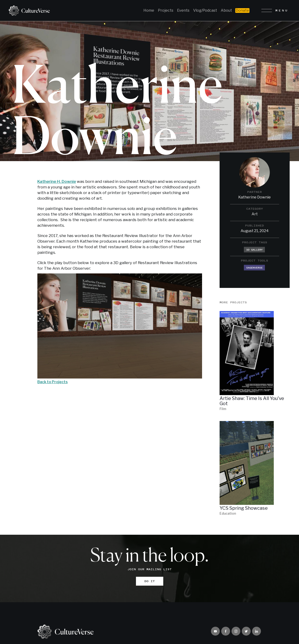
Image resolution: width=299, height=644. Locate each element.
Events (183, 10)
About (226, 10)
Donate (242, 10)
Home (149, 10)
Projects (166, 10)
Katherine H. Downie (57, 181)
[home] (27, 11)
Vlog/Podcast (205, 10)
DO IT (150, 582)
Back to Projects (53, 382)
